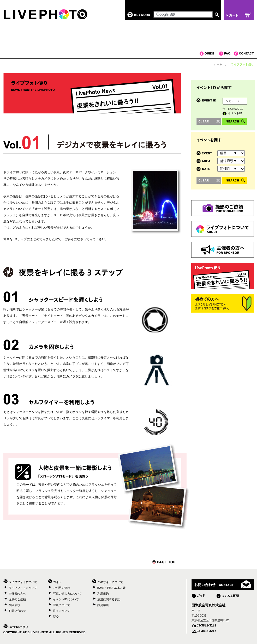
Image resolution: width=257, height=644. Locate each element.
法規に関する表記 (109, 599)
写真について (62, 605)
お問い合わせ (17, 611)
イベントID (235, 113)
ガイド (209, 54)
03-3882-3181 (207, 625)
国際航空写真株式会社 (208, 605)
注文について (62, 611)
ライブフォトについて (23, 588)
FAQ (227, 54)
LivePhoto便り (18, 627)
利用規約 (103, 594)
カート (239, 10)
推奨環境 (103, 605)
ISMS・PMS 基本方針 (112, 588)
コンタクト (244, 54)
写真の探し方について (67, 594)
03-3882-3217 (207, 631)
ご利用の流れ (62, 588)
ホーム (218, 64)
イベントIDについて (66, 599)
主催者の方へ (17, 594)
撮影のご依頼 (17, 599)
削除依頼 (14, 605)
